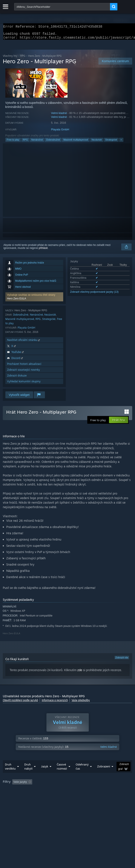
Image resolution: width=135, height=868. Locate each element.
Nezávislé (97, 142)
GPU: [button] (107, 796)
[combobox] (62, 7)
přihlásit (43, 251)
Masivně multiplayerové (76, 142)
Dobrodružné (53, 142)
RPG (23, 58)
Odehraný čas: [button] (106, 791)
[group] (68, 796)
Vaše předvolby (81, 703)
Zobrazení (104, 775)
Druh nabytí (28, 775)
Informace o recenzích (55, 703)
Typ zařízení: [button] (11, 802)
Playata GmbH (60, 132)
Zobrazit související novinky (24, 372)
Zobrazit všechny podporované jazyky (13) (94, 294)
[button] (34, 299)
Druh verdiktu (10, 775)
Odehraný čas (82, 775)
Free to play (13, 142)
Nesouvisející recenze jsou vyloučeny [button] (68, 791)
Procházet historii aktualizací (24, 366)
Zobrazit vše (122, 660)
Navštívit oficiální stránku (24, 342)
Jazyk (45, 775)
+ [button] (121, 142)
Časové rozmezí (62, 775)
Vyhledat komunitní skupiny (24, 384)
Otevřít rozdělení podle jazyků (20, 703)
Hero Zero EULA (17, 301)
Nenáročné (37, 142)
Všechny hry (10, 58)
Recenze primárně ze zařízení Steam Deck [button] (28, 796)
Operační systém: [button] (71, 796)
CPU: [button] (93, 796)
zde (80, 673)
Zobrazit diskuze (17, 378)
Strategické (111, 142)
